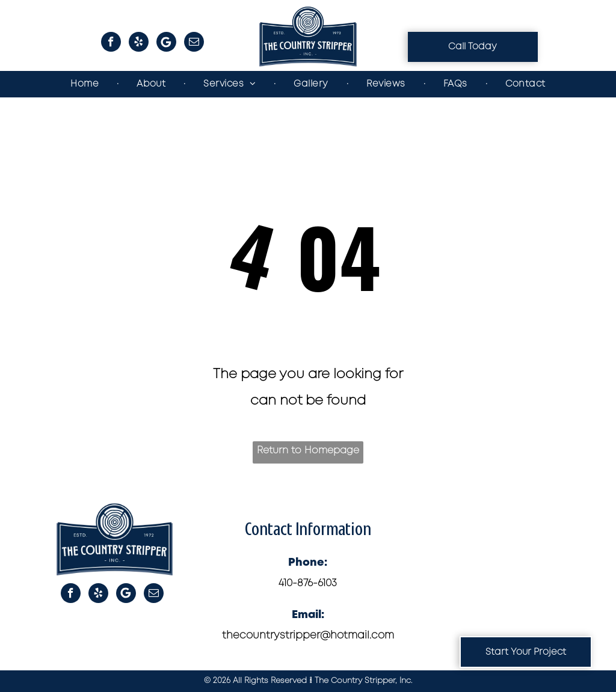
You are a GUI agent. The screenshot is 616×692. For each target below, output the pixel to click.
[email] (194, 43)
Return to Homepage (308, 451)
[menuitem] (85, 84)
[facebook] (111, 43)
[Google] (166, 43)
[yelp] (139, 43)
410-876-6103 (308, 583)
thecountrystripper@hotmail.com (308, 636)
